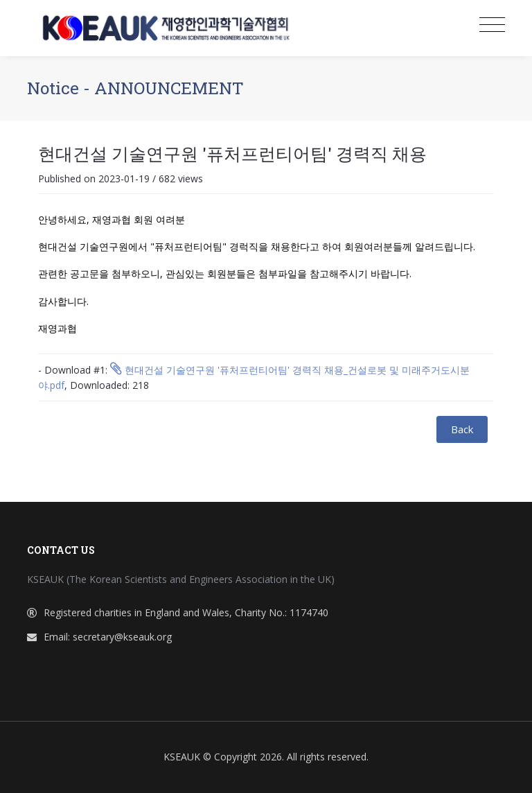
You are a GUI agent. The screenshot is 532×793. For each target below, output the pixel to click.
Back (462, 429)
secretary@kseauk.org (122, 637)
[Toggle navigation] (492, 25)
